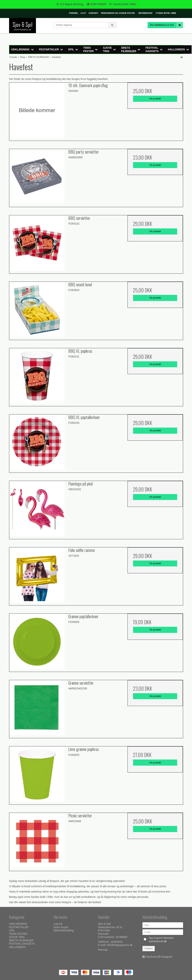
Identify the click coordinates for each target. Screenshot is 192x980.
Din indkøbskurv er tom (166, 25)
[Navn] (163, 925)
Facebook (151, 957)
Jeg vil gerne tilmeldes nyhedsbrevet (166, 939)
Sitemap (103, 950)
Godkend (149, 948)
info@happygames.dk (120, 945)
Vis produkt (155, 99)
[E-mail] (163, 932)
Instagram (167, 957)
